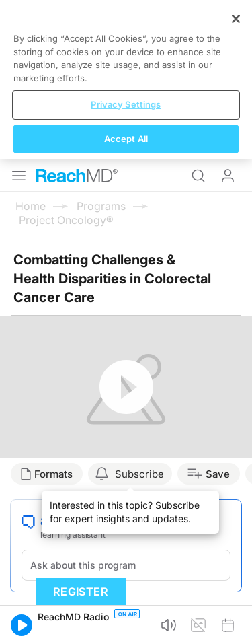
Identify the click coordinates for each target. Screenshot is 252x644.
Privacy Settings (126, 104)
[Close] (236, 19)
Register (81, 592)
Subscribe (139, 474)
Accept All (126, 139)
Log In (228, 176)
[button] (22, 625)
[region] (126, 80)
